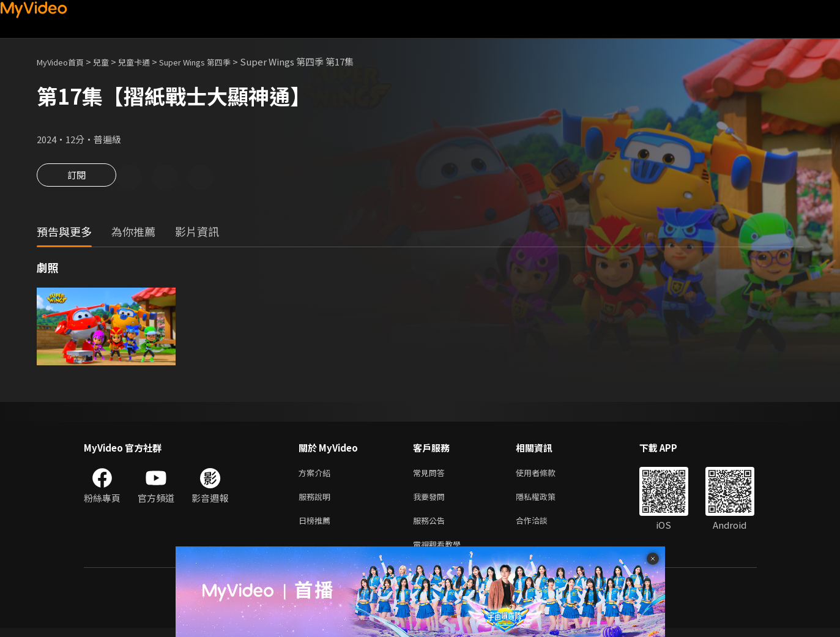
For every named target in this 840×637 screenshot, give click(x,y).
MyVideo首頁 (65, 61)
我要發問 (431, 501)
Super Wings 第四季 (217, 61)
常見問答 (431, 475)
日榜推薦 (317, 527)
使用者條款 (546, 475)
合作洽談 (541, 527)
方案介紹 (317, 475)
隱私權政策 (546, 501)
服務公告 (431, 527)
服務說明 (317, 501)
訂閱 (76, 179)
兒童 (111, 61)
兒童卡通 (147, 61)
